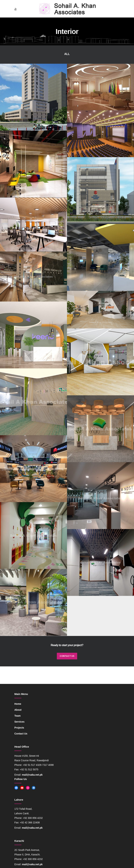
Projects (19, 728)
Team (18, 716)
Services (19, 722)
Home (18, 704)
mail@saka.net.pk (32, 775)
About (18, 710)
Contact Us (21, 734)
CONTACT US (67, 656)
